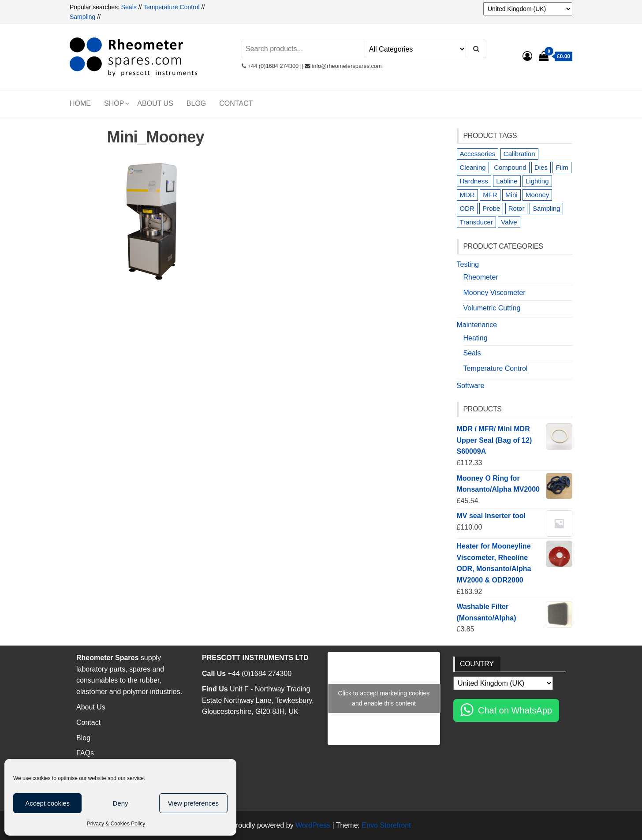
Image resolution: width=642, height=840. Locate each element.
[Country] (528, 9)
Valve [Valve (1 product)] (509, 222)
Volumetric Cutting (492, 308)
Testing (468, 264)
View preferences (194, 803)
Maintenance (477, 325)
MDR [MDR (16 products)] (467, 195)
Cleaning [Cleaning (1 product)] (473, 167)
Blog (196, 103)
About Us (155, 103)
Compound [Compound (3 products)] (510, 167)
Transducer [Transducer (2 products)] (476, 222)
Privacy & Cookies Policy (116, 824)
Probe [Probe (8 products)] (491, 208)
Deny (120, 803)
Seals (130, 7)
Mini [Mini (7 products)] (511, 195)
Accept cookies (47, 803)
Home (80, 103)
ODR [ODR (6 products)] (467, 208)
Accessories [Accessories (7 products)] (478, 154)
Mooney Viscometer (495, 293)
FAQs (85, 753)
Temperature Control (172, 7)
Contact (236, 103)
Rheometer (481, 277)
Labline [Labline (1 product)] (507, 181)
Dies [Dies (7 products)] (541, 167)
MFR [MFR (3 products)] (490, 195)
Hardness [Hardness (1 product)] (474, 181)
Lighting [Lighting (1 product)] (537, 181)
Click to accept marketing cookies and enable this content (384, 698)
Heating (476, 338)
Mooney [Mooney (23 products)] (537, 195)
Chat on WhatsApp (515, 710)
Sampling (82, 17)
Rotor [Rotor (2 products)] (517, 208)
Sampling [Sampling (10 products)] (547, 208)
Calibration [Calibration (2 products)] (519, 154)
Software (471, 386)
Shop (114, 103)
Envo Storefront (386, 825)
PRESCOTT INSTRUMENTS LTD (255, 658)
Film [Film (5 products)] (562, 167)
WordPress (313, 825)
